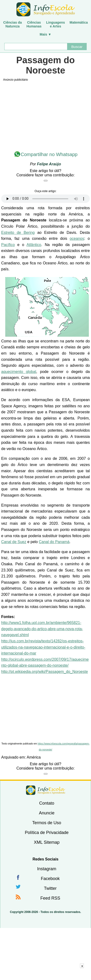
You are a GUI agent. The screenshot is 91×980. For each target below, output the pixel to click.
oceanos (77, 238)
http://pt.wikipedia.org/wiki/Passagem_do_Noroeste (45, 672)
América (34, 757)
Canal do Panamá (54, 542)
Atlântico (34, 245)
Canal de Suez (14, 542)
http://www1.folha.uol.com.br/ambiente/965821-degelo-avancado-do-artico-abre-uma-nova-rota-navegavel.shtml (42, 629)
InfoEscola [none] (46, 790)
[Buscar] (36, 47)
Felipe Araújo (49, 164)
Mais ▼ (45, 34)
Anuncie (47, 813)
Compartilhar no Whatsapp (49, 154)
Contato (47, 803)
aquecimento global (19, 372)
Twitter (50, 888)
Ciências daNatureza (12, 24)
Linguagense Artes (56, 24)
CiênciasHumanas (34, 24)
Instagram (47, 869)
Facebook (50, 879)
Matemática (79, 22)
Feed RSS (50, 898)
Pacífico (8, 245)
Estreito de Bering (18, 233)
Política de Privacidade (47, 833)
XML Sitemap (47, 842)
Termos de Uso (47, 823)
